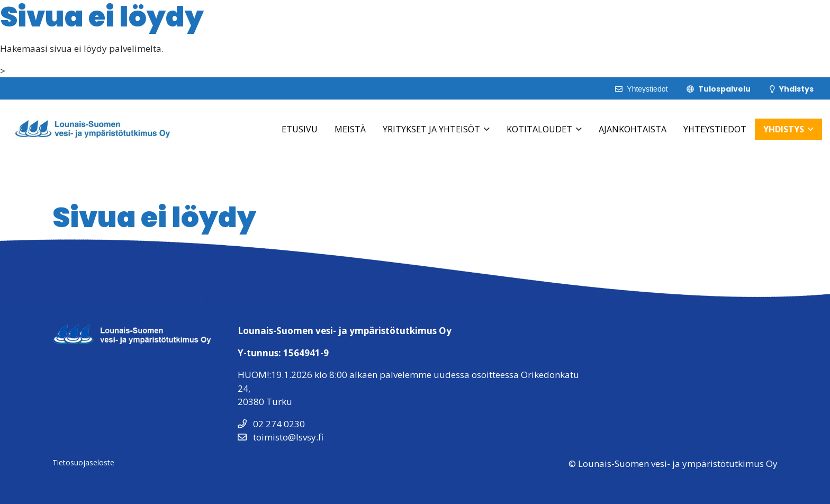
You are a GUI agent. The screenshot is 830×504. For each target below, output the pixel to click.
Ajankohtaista (633, 129)
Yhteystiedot (715, 129)
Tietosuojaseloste (83, 462)
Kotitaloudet (539, 129)
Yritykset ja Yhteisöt (431, 129)
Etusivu (300, 129)
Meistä (350, 129)
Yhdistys (784, 129)
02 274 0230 (271, 424)
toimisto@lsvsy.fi (281, 437)
